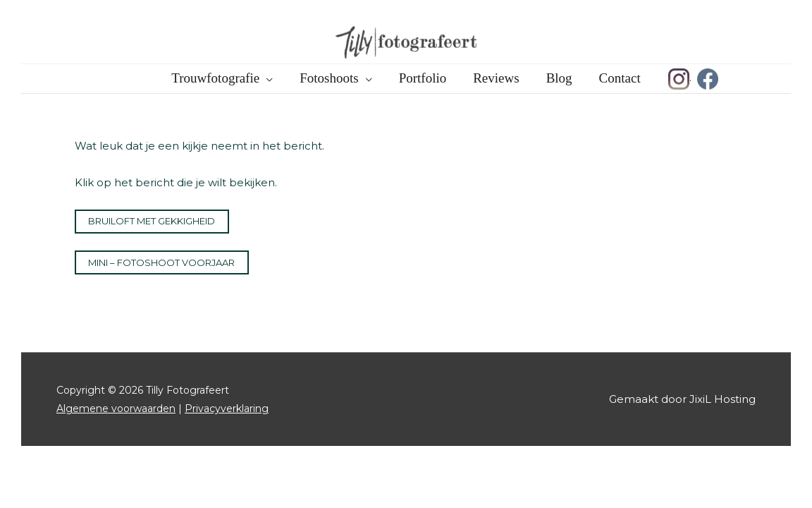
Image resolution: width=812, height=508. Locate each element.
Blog (559, 78)
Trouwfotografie (215, 78)
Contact (620, 78)
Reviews (496, 78)
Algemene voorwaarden (116, 409)
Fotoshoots (329, 78)
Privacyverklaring (227, 409)
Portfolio (423, 78)
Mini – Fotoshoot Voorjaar (161, 262)
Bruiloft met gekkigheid (152, 221)
